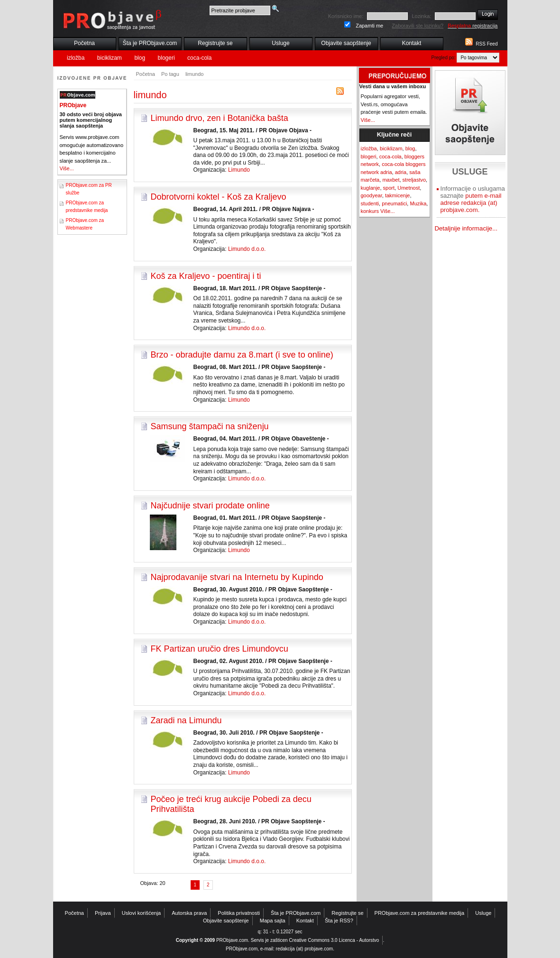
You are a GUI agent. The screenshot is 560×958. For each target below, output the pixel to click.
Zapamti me (369, 26)
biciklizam (110, 58)
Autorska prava (189, 913)
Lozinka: (421, 16)
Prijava (103, 913)
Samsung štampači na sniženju (210, 426)
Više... (67, 168)
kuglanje (371, 188)
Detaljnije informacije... (466, 228)
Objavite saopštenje (346, 43)
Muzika (418, 203)
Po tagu (170, 74)
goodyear (372, 195)
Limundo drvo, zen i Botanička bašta (220, 118)
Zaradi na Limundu (186, 720)
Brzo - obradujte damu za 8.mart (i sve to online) (242, 355)
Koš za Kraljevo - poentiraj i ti (206, 276)
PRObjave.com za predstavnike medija (420, 913)
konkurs (370, 211)
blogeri (166, 58)
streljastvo (414, 180)
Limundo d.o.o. (247, 249)
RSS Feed (487, 44)
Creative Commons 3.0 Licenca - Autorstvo (334, 940)
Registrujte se (215, 43)
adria (401, 172)
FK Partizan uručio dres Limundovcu (220, 649)
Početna (84, 43)
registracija (473, 26)
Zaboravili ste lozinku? (418, 26)
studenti (370, 203)
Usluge (280, 43)
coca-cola (199, 58)
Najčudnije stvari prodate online (210, 506)
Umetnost (409, 188)
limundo (195, 74)
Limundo (239, 170)
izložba (76, 58)
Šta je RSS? (339, 921)
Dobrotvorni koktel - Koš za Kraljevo (219, 197)
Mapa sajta (273, 921)
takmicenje (398, 195)
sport (389, 188)
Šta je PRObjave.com (150, 43)
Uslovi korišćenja (142, 913)
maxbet (391, 180)
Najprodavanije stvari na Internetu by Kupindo (237, 577)
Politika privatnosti (239, 913)
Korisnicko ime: (346, 16)
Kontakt (412, 43)
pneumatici (394, 203)
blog (140, 58)
